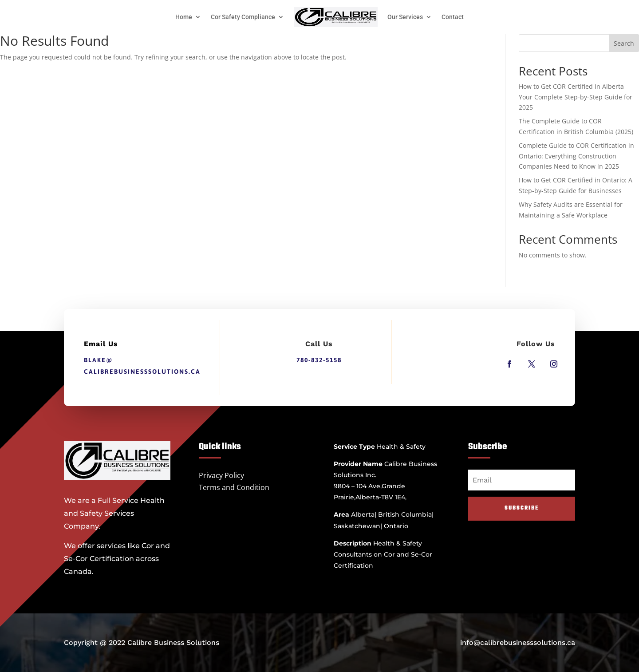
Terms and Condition (234, 487)
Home (184, 17)
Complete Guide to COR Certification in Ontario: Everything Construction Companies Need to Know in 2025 (576, 156)
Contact (453, 17)
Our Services (405, 17)
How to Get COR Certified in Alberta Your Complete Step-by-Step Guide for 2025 (576, 97)
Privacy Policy (221, 475)
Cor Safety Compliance (243, 17)
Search (624, 43)
